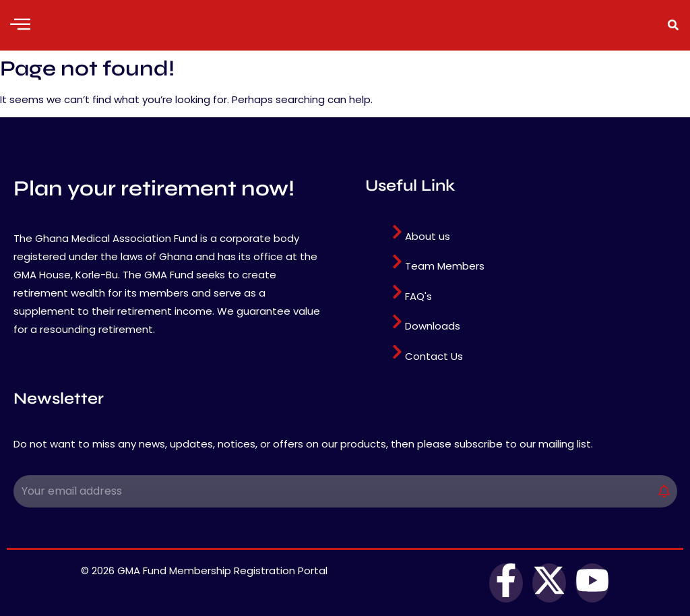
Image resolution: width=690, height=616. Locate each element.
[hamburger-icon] (20, 25)
